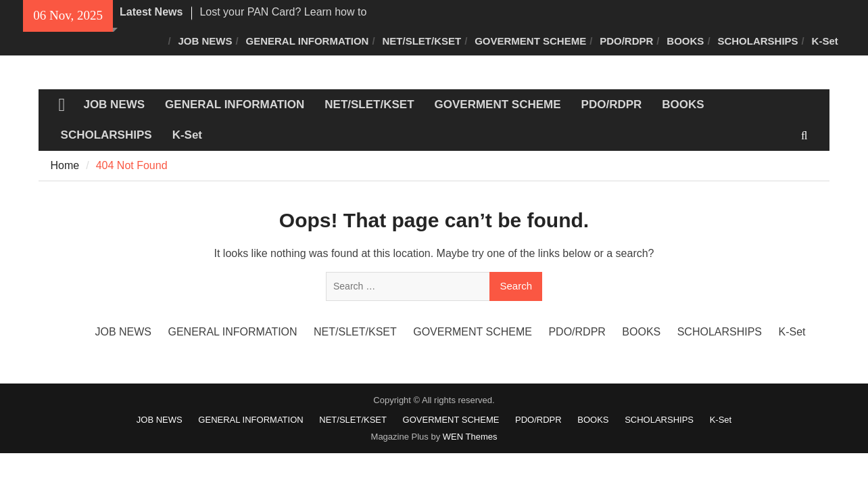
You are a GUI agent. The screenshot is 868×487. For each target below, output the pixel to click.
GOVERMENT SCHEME (530, 41)
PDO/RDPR (626, 41)
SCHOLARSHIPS (757, 41)
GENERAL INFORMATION (308, 41)
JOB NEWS (206, 41)
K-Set (825, 41)
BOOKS (685, 41)
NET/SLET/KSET (421, 41)
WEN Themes (470, 437)
